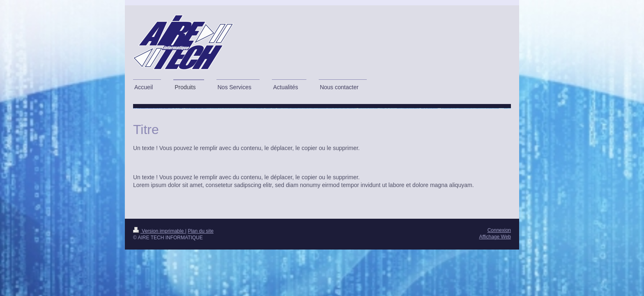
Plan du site (201, 231)
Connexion (499, 230)
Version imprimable (159, 231)
